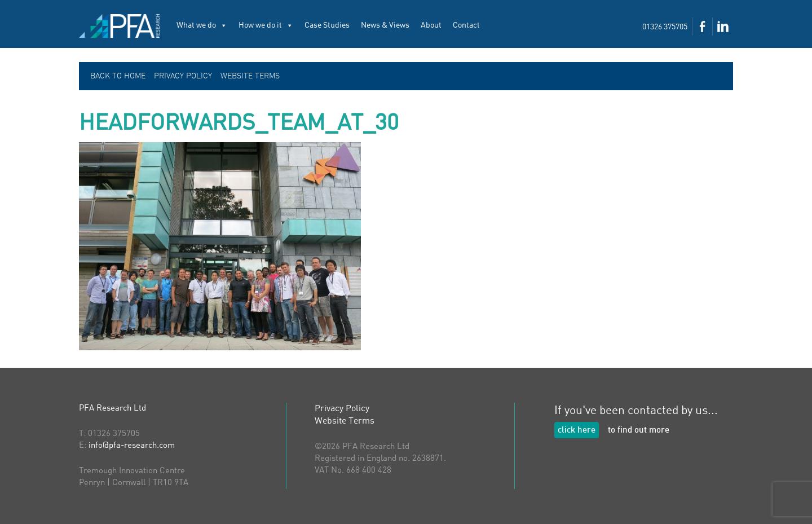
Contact (466, 25)
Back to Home (118, 76)
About (431, 25)
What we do (202, 25)
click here (577, 431)
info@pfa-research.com (132, 446)
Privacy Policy (183, 76)
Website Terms (250, 76)
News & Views (385, 25)
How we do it (266, 25)
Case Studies (327, 25)
